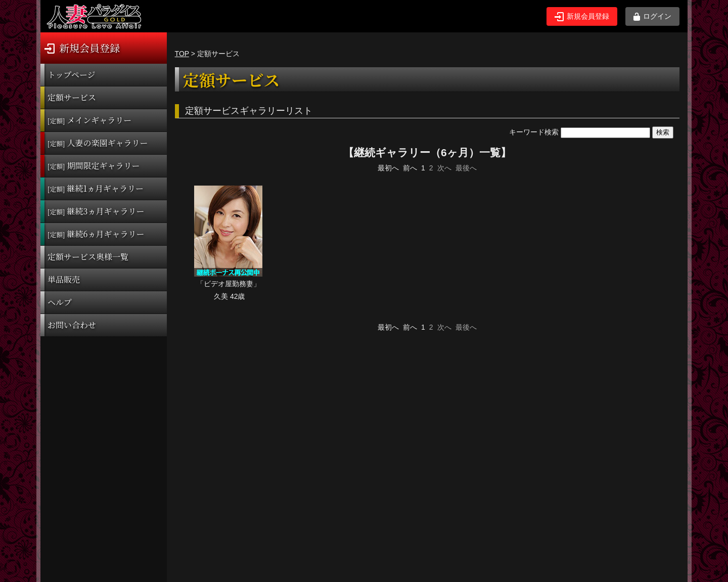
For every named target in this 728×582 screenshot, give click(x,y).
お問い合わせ (72, 325)
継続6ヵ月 (96, 234)
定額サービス (72, 97)
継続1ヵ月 (96, 188)
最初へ (388, 168)
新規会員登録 (582, 17)
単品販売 (64, 279)
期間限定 (94, 166)
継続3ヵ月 (96, 211)
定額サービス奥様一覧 (88, 257)
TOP (182, 54)
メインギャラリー (89, 120)
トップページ (72, 75)
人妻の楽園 (98, 143)
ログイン (652, 16)
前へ (410, 168)
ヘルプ (60, 302)
